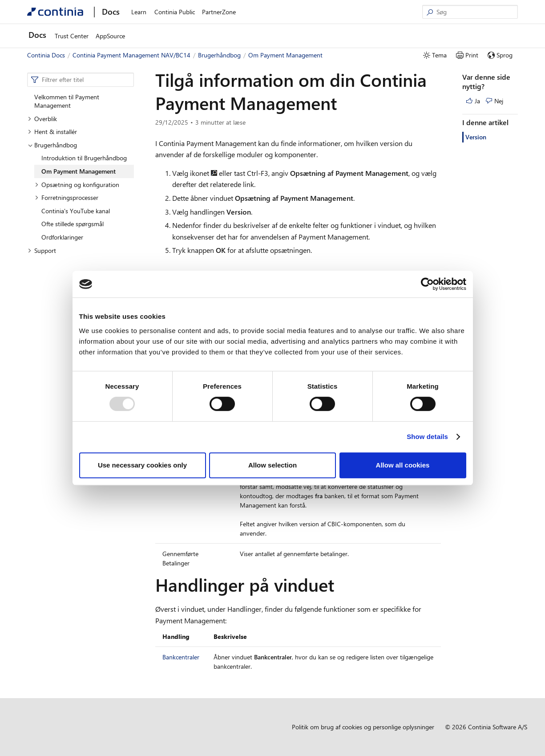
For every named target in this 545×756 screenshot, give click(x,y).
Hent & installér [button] (52, 132)
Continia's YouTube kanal (76, 211)
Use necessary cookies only (142, 465)
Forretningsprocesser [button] (67, 197)
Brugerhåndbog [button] (52, 145)
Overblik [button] (42, 119)
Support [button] (42, 250)
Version (476, 137)
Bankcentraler (181, 657)
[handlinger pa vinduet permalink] (339, 585)
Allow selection (272, 465)
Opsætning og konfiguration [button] (77, 185)
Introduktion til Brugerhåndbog (84, 158)
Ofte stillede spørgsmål (73, 224)
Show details (427, 437)
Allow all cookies (403, 465)
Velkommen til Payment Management (67, 101)
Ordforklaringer (62, 237)
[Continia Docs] (55, 12)
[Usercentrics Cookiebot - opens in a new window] (427, 284)
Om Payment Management (79, 171)
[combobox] (81, 80)
